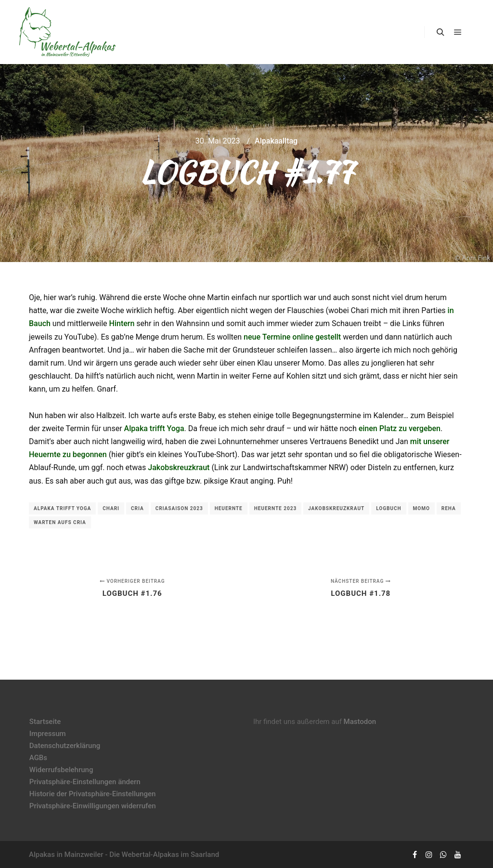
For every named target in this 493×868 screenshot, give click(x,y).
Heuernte (229, 508)
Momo (422, 508)
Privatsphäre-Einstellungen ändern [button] (85, 782)
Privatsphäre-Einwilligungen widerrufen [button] (93, 806)
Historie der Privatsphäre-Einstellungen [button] (93, 794)
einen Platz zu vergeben (400, 428)
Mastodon (360, 722)
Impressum (48, 734)
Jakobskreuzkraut (179, 467)
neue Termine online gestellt (292, 337)
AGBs (38, 758)
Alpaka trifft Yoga (154, 428)
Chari (111, 508)
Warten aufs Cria (60, 522)
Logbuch (389, 508)
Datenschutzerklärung (65, 746)
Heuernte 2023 (275, 508)
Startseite (45, 722)
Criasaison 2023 (179, 508)
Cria (137, 508)
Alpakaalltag (276, 141)
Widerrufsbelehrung (61, 770)
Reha (449, 508)
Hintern (122, 323)
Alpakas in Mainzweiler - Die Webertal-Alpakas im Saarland (124, 855)
